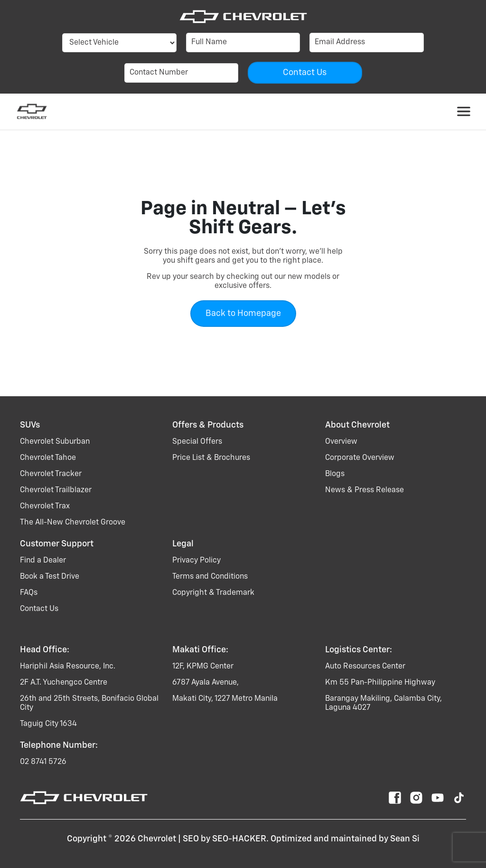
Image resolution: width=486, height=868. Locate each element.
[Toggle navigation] (464, 112)
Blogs (335, 474)
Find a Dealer (43, 561)
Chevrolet (157, 839)
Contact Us (39, 609)
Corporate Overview (360, 458)
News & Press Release (364, 490)
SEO (191, 839)
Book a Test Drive (50, 577)
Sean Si (405, 839)
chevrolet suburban (55, 442)
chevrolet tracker (51, 474)
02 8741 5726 (43, 762)
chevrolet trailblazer (56, 490)
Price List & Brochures (211, 458)
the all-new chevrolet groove (73, 523)
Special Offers (197, 442)
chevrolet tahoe (48, 458)
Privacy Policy (196, 561)
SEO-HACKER (239, 839)
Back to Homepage (243, 314)
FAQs (29, 593)
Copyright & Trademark (213, 593)
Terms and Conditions (210, 577)
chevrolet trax (45, 506)
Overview (341, 442)
